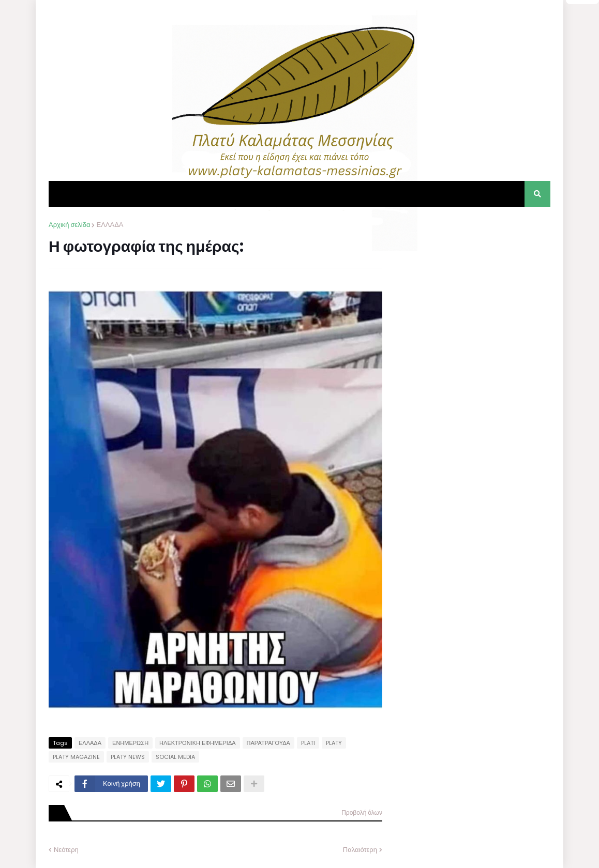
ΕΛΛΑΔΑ (110, 225)
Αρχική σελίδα (69, 225)
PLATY (334, 743)
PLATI (308, 743)
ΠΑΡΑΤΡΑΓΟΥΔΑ (268, 743)
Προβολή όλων (362, 812)
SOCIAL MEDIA (175, 757)
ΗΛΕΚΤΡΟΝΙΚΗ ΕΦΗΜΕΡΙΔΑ (198, 743)
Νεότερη (66, 850)
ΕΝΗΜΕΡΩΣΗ (130, 743)
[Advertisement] (473, 284)
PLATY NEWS (128, 757)
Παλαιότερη (360, 850)
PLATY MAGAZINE (76, 757)
